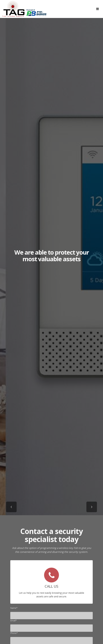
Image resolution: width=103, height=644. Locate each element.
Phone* (14, 634)
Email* (14, 621)
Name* (14, 609)
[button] (11, 507)
